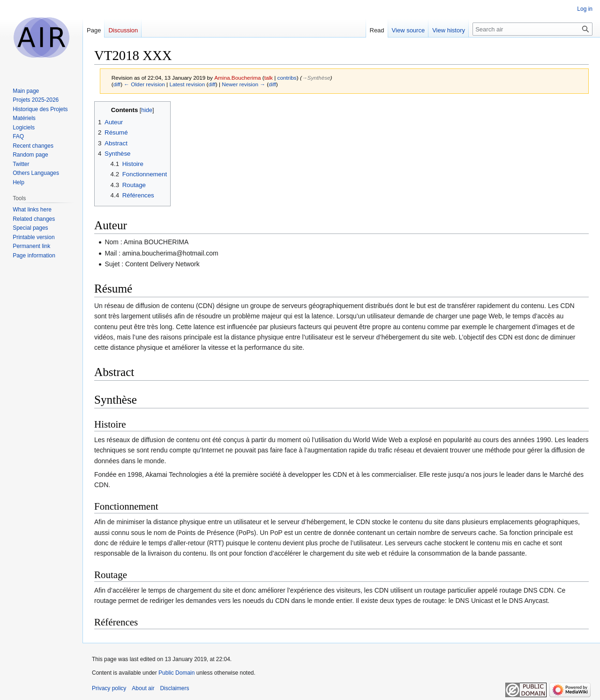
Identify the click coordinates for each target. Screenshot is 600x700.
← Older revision (144, 84)
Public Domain (176, 673)
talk (269, 78)
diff (117, 84)
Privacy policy (109, 688)
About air (143, 688)
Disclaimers (174, 688)
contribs (287, 78)
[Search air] (532, 29)
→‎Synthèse (316, 78)
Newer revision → (244, 84)
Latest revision (187, 84)
